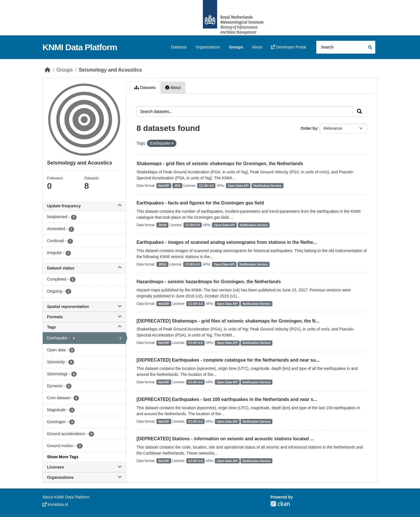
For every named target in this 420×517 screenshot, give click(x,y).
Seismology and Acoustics (110, 70)
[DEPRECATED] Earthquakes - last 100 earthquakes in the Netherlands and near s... (227, 399)
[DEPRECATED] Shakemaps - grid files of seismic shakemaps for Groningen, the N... (228, 321)
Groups (236, 47)
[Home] (48, 70)
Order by (309, 128)
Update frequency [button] (84, 206)
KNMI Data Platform (80, 47)
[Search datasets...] (346, 47)
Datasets (179, 47)
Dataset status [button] (84, 268)
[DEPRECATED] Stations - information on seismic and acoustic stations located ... (225, 439)
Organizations (208, 47)
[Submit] (370, 47)
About (257, 47)
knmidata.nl (55, 504)
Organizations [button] (84, 477)
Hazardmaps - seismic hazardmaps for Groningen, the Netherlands (209, 282)
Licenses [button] (84, 467)
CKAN (280, 504)
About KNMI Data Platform (66, 497)
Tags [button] (84, 327)
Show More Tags (63, 457)
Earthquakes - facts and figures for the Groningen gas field (200, 203)
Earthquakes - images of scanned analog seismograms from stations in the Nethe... (227, 242)
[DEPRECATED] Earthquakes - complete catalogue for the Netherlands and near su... (228, 360)
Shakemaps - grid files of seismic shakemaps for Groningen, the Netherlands (220, 164)
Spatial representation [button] (84, 307)
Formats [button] (84, 317)
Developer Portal (288, 47)
